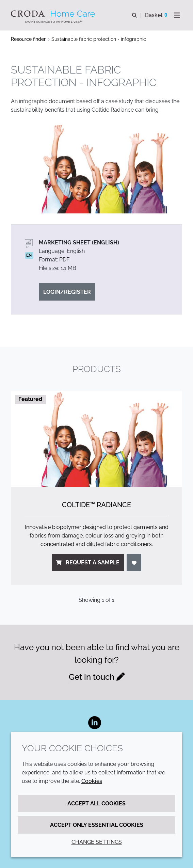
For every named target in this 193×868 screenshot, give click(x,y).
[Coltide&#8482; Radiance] (96, 439)
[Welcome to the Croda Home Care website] (54, 14)
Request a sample (88, 562)
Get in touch (92, 677)
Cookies (92, 781)
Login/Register (67, 292)
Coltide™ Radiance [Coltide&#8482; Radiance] (96, 505)
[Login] (134, 562)
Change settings (97, 842)
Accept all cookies (96, 803)
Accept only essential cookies (97, 825)
